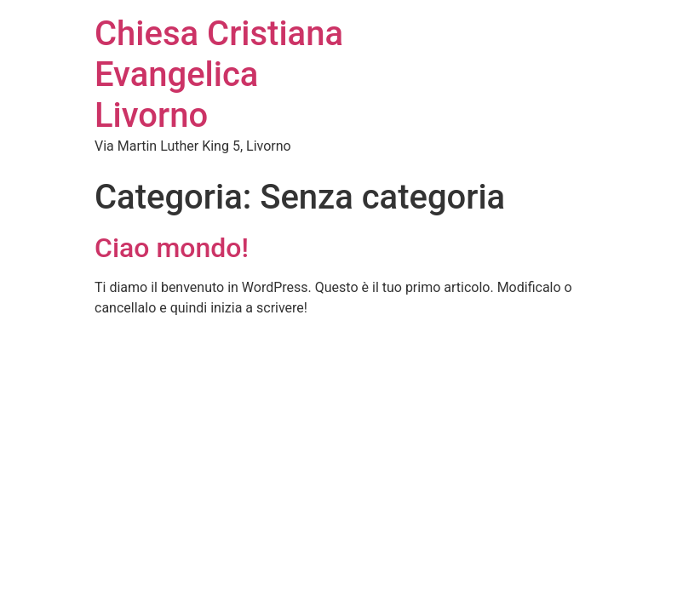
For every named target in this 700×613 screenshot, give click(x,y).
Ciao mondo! (172, 248)
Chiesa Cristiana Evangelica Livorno (219, 74)
